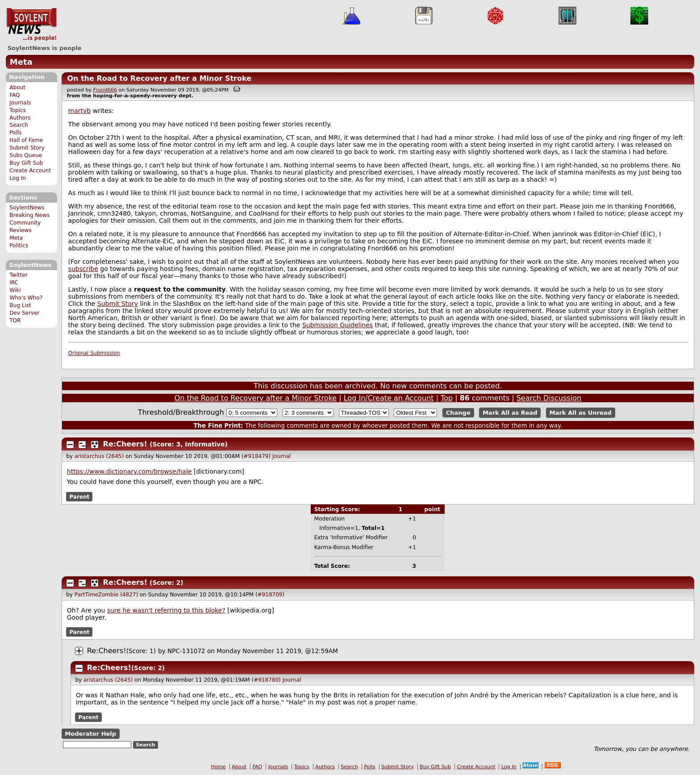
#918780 (266, 680)
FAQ (15, 95)
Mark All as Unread (581, 413)
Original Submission (94, 353)
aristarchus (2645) (99, 456)
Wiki (15, 290)
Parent (79, 496)
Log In (18, 178)
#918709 (270, 595)
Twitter (18, 275)
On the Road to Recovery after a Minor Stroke (159, 78)
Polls (15, 133)
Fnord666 (105, 90)
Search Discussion (549, 398)
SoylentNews (31, 25)
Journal (282, 456)
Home (219, 767)
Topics (18, 110)
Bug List (20, 305)
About (17, 87)
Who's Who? (26, 298)
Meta (21, 62)
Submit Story (27, 148)
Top (447, 398)
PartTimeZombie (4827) (106, 595)
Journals (20, 103)
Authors (20, 118)
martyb (80, 111)
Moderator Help (90, 734)
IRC (14, 283)
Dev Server (24, 313)
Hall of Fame (26, 140)
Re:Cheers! (125, 444)
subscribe (83, 269)
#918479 (256, 456)
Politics (19, 246)
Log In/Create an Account (389, 398)
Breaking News (29, 215)
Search (19, 125)
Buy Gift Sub (26, 163)
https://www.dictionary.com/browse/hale (129, 471)
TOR (15, 321)
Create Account (30, 171)
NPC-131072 (186, 651)
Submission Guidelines (337, 325)
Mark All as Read (510, 413)
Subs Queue (26, 155)
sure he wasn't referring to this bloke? (166, 610)
